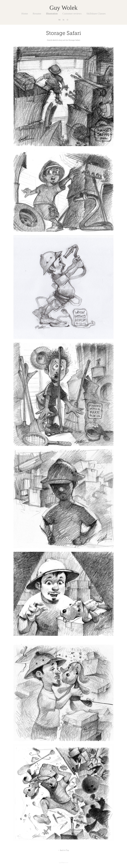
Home (25, 14)
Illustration (52, 14)
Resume (37, 14)
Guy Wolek (64, 8)
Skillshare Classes (96, 14)
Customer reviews (72, 14)
